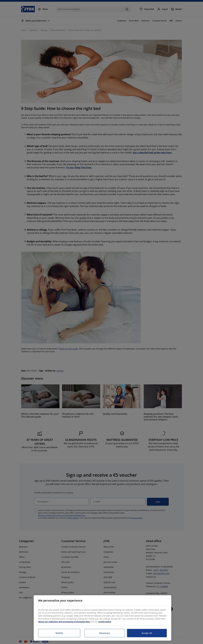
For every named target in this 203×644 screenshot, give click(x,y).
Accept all (147, 633)
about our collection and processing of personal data (64, 622)
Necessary (105, 633)
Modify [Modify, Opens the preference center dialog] (59, 633)
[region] (102, 618)
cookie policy (105, 622)
